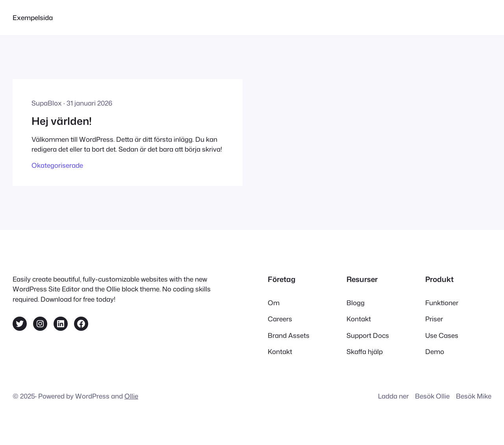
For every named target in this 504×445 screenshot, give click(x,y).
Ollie (131, 396)
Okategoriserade (57, 165)
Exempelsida (33, 18)
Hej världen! (62, 121)
